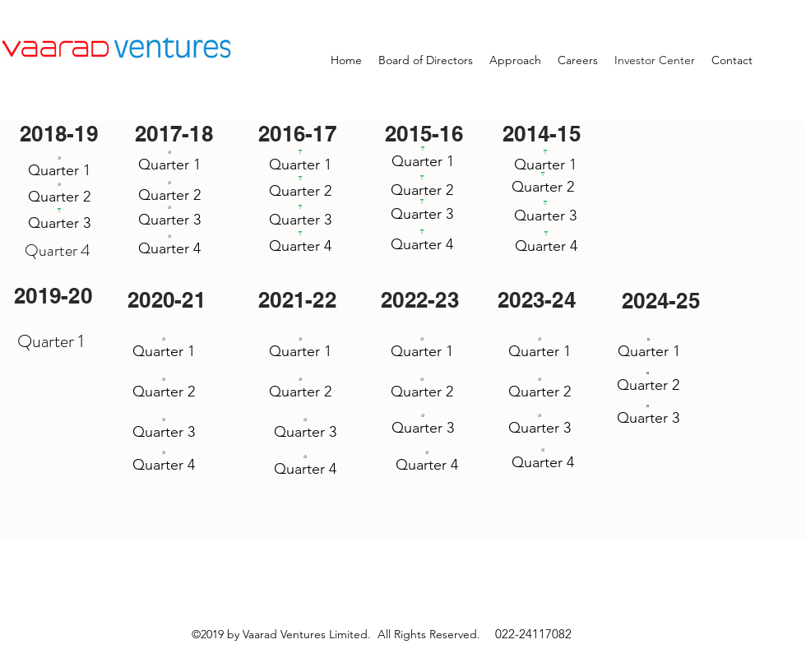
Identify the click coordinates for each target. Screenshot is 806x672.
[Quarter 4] (169, 245)
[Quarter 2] (59, 194)
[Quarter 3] (59, 218)
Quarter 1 (51, 341)
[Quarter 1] (59, 166)
